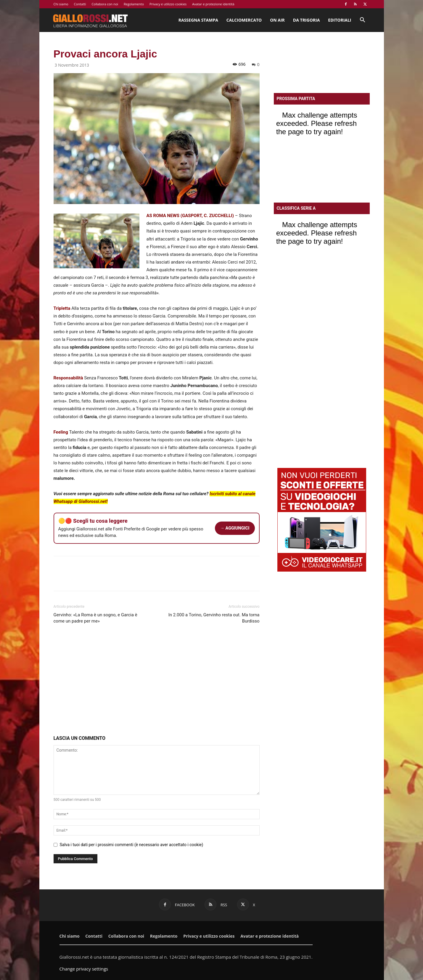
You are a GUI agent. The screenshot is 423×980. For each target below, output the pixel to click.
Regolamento (134, 4)
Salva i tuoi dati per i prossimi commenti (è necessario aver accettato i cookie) (132, 845)
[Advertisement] (157, 681)
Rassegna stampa (198, 20)
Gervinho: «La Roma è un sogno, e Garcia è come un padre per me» (95, 618)
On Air (277, 20)
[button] (363, 21)
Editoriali (340, 20)
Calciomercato (244, 20)
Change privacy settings (84, 969)
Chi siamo (61, 4)
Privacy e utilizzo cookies (168, 4)
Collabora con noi (105, 4)
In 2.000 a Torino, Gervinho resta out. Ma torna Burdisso (214, 618)
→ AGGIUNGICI (235, 528)
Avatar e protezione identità (213, 4)
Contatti (80, 4)
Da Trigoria (306, 20)
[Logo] (90, 20)
